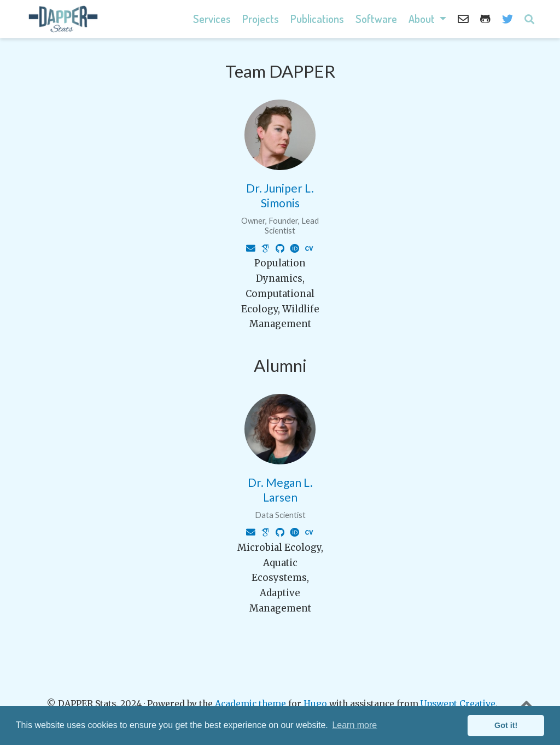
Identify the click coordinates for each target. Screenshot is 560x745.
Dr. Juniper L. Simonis (280, 195)
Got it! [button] (506, 725)
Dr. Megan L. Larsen (280, 489)
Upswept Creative (458, 704)
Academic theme (250, 704)
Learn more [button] (354, 725)
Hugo (315, 704)
